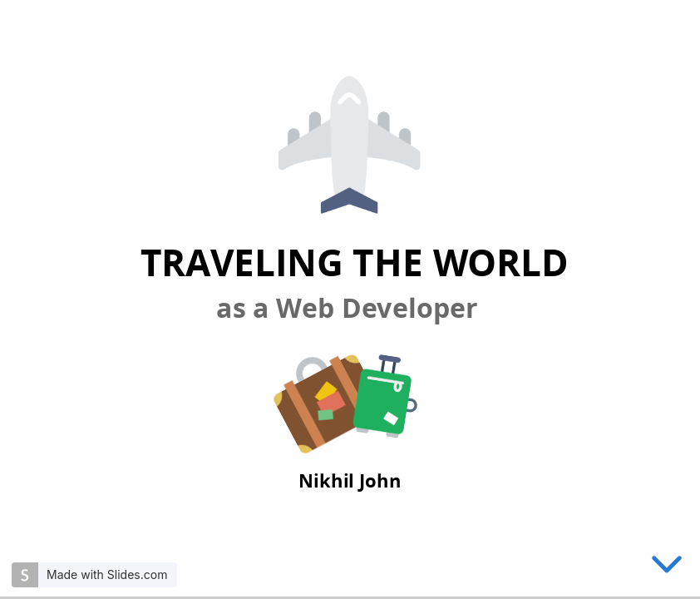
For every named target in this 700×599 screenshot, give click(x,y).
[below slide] (667, 567)
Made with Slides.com (107, 574)
